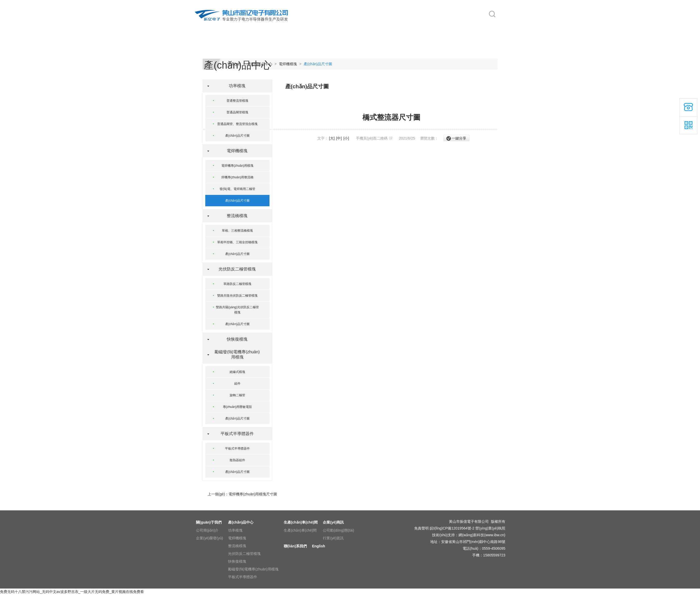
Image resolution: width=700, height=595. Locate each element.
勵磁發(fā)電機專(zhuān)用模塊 (235, 354)
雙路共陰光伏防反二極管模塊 (237, 296)
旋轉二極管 (237, 395)
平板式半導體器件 (235, 434)
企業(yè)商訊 (382, 26)
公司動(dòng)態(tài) (338, 530)
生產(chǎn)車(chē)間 (344, 26)
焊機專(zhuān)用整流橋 (238, 177)
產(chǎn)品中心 (296, 26)
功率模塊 (235, 86)
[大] (332, 138)
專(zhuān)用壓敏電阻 (238, 407)
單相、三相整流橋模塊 (237, 231)
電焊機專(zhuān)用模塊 (238, 166)
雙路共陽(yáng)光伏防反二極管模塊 (237, 310)
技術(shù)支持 (443, 535)
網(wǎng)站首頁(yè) (211, 26)
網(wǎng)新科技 (471, 535)
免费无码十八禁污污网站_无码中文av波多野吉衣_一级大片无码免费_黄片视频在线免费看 (72, 592)
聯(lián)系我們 (427, 26)
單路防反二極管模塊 (237, 284)
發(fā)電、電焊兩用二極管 (237, 189)
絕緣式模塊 (237, 372)
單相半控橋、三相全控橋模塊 (237, 242)
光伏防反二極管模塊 (235, 269)
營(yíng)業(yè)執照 (490, 528)
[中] (339, 138)
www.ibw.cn (495, 535)
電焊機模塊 (288, 64)
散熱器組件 (237, 460)
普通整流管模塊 (237, 101)
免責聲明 (421, 528)
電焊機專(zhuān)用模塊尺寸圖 (253, 494)
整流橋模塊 (235, 216)
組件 (237, 384)
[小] (346, 138)
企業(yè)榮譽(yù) (209, 538)
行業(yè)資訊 (333, 538)
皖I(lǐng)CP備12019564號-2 (452, 528)
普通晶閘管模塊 (237, 112)
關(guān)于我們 (251, 26)
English (466, 26)
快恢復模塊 (235, 339)
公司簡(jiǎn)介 (207, 530)
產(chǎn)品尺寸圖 (318, 64)
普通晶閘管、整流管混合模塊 (237, 124)
